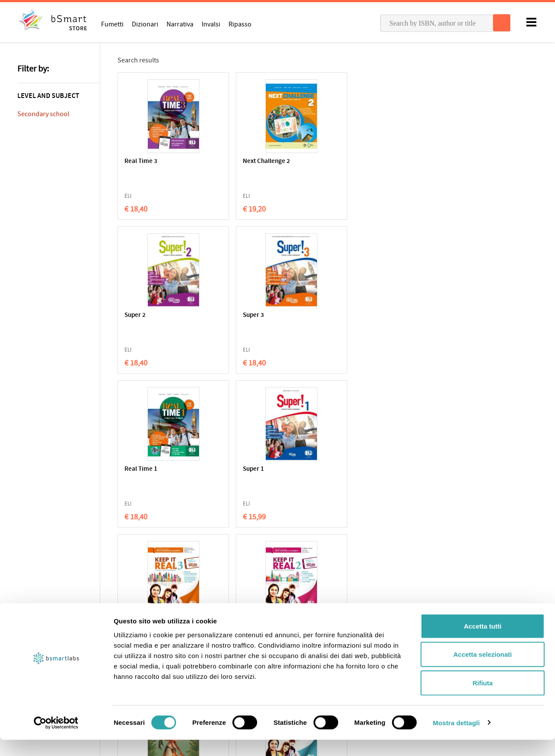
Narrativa (180, 24)
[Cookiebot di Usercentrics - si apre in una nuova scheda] (56, 739)
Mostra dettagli (456, 739)
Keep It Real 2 (397, 315)
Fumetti (112, 24)
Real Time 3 (141, 161)
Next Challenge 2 (233, 161)
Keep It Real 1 (228, 469)
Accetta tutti (483, 642)
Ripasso (240, 24)
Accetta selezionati (482, 671)
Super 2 (304, 161)
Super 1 (220, 315)
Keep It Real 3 (313, 315)
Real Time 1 (141, 315)
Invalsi (211, 24)
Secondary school (43, 114)
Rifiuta (483, 699)
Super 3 (388, 161)
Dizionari (145, 24)
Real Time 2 (141, 469)
